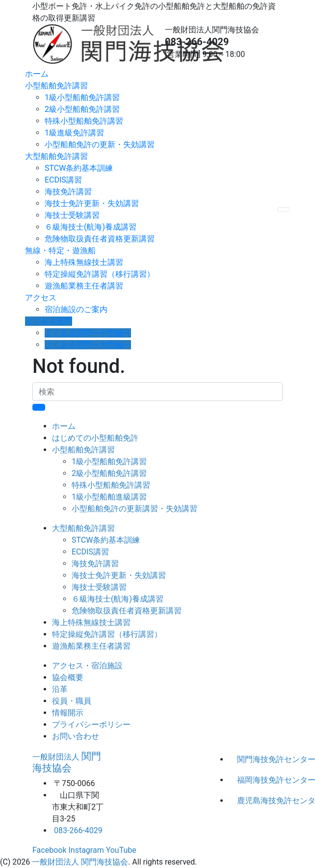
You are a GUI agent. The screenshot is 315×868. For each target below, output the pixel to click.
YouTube (121, 850)
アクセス (41, 298)
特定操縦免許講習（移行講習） (100, 274)
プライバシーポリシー (91, 724)
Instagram (86, 850)
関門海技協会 (67, 762)
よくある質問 (49, 321)
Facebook (49, 850)
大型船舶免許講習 (56, 156)
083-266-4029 (197, 42)
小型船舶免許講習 (56, 86)
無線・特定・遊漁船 (60, 250)
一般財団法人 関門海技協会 (80, 862)
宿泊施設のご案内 (76, 309)
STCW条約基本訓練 (79, 168)
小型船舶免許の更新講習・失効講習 (134, 509)
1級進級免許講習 (74, 133)
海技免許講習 (68, 192)
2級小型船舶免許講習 (82, 109)
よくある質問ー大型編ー (88, 345)
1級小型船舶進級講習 (109, 497)
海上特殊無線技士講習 (84, 262)
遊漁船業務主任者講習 (84, 286)
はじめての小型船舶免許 (95, 438)
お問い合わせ (76, 736)
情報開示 (68, 713)
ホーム (37, 74)
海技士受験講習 (72, 215)
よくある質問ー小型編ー (88, 333)
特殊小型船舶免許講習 (84, 121)
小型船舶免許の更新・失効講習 (100, 145)
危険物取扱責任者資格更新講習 (100, 239)
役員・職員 (72, 701)
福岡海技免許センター (260, 780)
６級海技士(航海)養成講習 (91, 227)
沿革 (60, 689)
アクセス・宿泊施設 (87, 666)
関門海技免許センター (260, 759)
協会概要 (68, 677)
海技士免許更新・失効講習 (92, 203)
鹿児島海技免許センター (260, 801)
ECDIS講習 (63, 180)
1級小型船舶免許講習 (82, 97)
